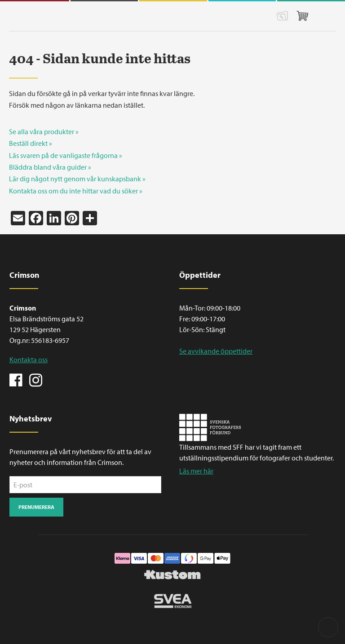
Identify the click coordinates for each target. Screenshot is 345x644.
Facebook (16, 379)
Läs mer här (196, 471)
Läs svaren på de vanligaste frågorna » (66, 155)
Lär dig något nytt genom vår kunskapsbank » (77, 179)
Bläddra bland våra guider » (50, 167)
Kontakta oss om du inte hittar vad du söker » (76, 191)
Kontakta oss (29, 359)
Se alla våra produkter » (44, 131)
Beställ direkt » (31, 143)
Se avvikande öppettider (216, 351)
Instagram (35, 379)
